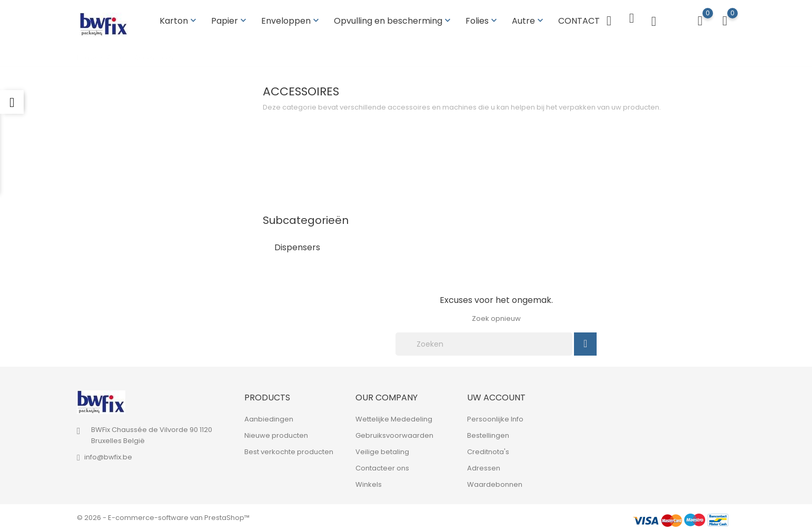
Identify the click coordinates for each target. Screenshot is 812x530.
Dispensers (297, 246)
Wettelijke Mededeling (394, 418)
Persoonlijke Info (495, 418)
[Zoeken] (484, 343)
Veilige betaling (382, 451)
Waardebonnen (495, 483)
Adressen (484, 467)
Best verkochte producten (289, 451)
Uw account (496, 396)
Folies (482, 20)
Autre (529, 20)
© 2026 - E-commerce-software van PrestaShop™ (163, 517)
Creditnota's (488, 451)
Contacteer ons (382, 467)
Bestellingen (488, 434)
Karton (179, 20)
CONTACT (579, 20)
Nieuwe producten (276, 434)
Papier (230, 20)
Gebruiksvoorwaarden (394, 434)
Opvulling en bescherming (393, 20)
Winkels (369, 483)
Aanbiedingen (269, 418)
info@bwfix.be (108, 456)
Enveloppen (291, 20)
